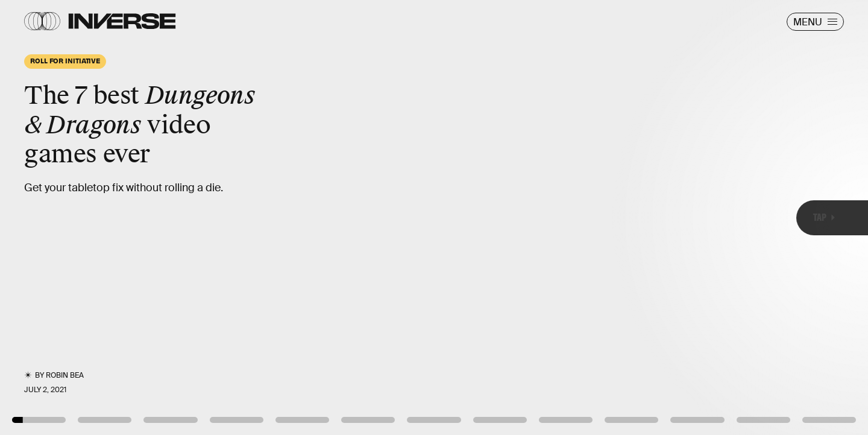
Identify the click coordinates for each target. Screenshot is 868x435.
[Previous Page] (143, 217)
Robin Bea (65, 375)
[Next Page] (577, 217)
